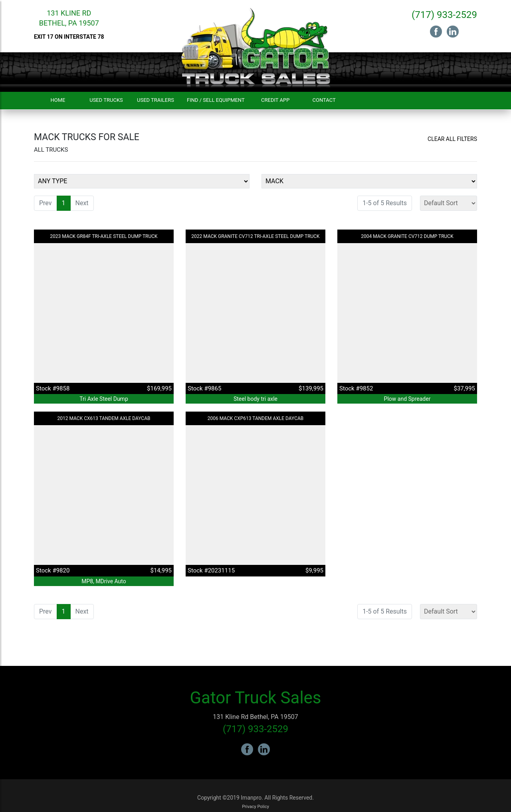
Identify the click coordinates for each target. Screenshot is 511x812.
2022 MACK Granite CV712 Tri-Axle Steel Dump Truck (255, 236)
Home (58, 100)
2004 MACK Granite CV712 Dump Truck (407, 236)
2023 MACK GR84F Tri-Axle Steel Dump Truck (104, 236)
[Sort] (449, 203)
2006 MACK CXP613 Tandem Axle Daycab (256, 418)
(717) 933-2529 (444, 15)
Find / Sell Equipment (216, 100)
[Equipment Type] (142, 181)
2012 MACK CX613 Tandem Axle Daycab (104, 418)
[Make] (369, 181)
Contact (324, 100)
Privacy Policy (255, 807)
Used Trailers (155, 100)
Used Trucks (106, 100)
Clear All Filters (452, 139)
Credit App (275, 100)
